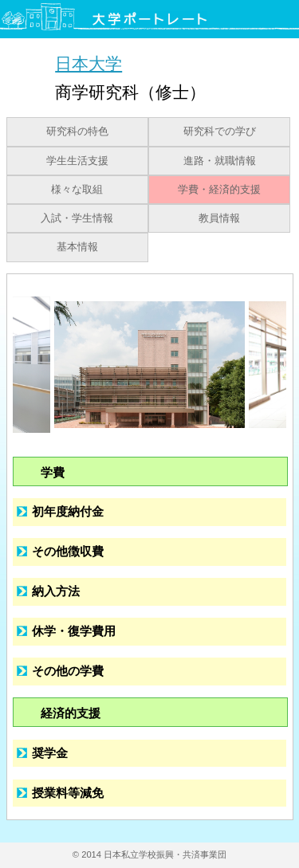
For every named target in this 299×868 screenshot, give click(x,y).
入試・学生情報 (77, 218)
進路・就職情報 (220, 161)
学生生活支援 (77, 161)
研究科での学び (220, 132)
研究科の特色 (77, 132)
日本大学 (89, 63)
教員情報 (219, 218)
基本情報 (77, 247)
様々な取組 (77, 190)
